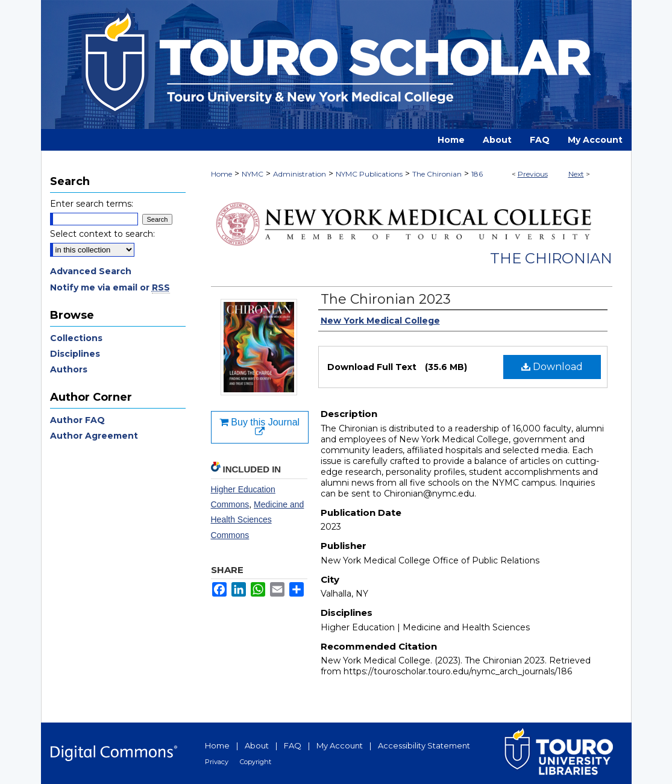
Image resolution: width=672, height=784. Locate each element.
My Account (340, 745)
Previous (533, 174)
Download (552, 367)
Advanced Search (91, 271)
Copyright (256, 762)
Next (576, 174)
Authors (69, 369)
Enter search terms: (92, 204)
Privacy (217, 762)
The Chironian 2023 (386, 299)
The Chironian (437, 174)
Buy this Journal (259, 427)
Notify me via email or (110, 287)
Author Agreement (94, 436)
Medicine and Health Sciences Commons (258, 519)
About (257, 745)
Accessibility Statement (424, 745)
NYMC (253, 174)
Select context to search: (102, 234)
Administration (300, 174)
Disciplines (75, 354)
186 (477, 174)
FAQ (293, 745)
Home (221, 174)
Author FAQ (77, 420)
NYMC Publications (369, 174)
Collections (76, 338)
